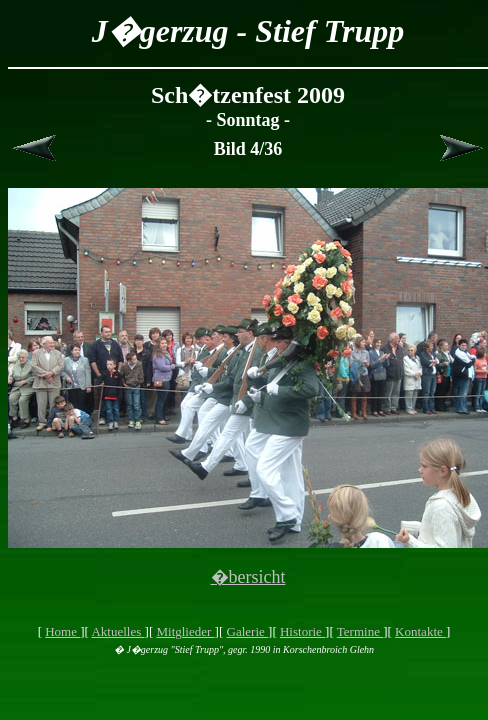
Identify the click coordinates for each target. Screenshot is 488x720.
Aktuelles (117, 631)
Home (62, 631)
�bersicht (248, 577)
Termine (360, 631)
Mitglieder (185, 631)
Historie (302, 631)
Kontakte (420, 631)
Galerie (248, 631)
